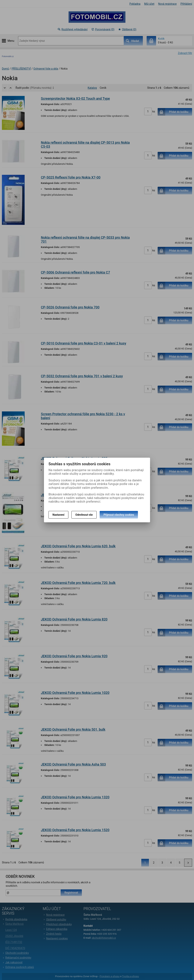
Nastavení (58, 515)
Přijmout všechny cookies (119, 515)
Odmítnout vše (84, 515)
